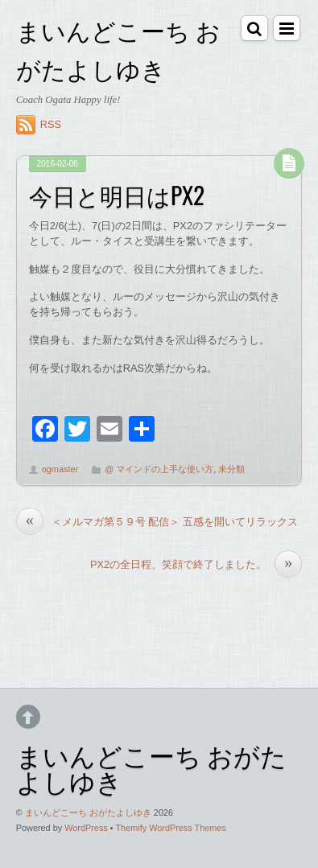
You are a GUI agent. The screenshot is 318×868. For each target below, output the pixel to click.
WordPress (86, 828)
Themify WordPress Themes (170, 828)
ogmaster (60, 469)
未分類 (231, 469)
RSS (51, 124)
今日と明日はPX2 (117, 195)
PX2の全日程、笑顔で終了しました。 (196, 564)
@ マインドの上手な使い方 (159, 469)
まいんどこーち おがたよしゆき (88, 812)
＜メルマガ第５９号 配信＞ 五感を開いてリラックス (157, 522)
